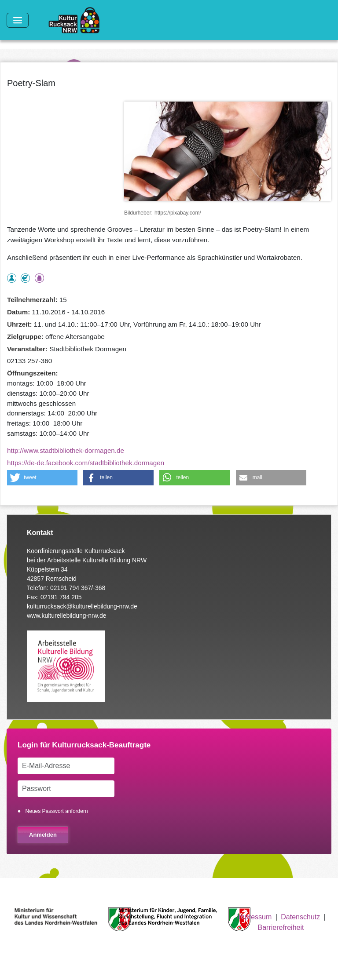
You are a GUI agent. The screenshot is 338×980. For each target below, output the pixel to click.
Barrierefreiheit (281, 927)
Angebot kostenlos (25, 278)
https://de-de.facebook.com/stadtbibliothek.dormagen (86, 463)
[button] (42, 478)
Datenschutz (300, 917)
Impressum (254, 917)
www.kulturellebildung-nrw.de (67, 616)
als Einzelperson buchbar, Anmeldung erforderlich (12, 278)
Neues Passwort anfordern (57, 811)
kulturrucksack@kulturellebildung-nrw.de (82, 606)
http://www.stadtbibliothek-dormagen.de (66, 450)
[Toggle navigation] (18, 20)
